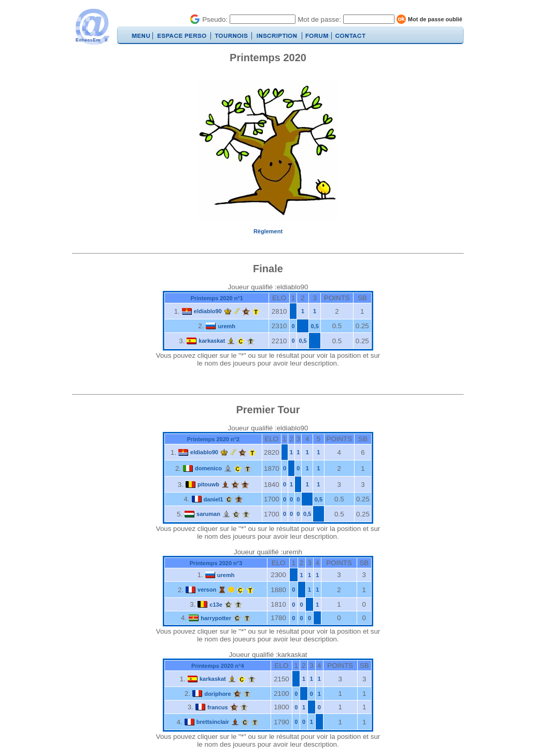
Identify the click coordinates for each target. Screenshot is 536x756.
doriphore (217, 694)
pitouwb (208, 484)
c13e (216, 605)
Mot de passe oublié (435, 19)
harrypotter (216, 618)
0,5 (315, 326)
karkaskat (212, 341)
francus (218, 707)
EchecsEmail (92, 27)
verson (207, 590)
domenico (208, 468)
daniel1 (214, 499)
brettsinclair (213, 722)
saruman (208, 514)
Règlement (268, 231)
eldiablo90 (208, 311)
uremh (227, 326)
